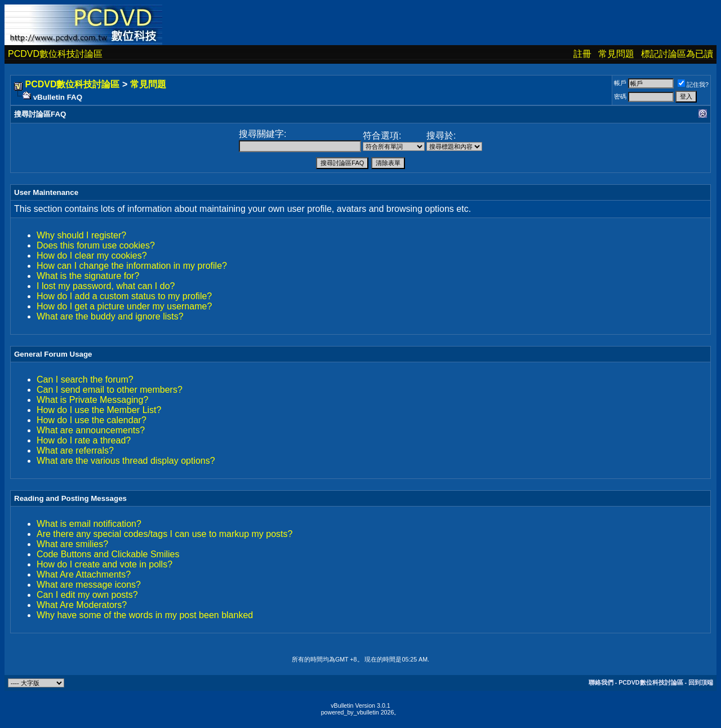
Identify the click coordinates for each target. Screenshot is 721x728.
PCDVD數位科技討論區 (55, 54)
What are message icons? (89, 585)
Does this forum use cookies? (96, 245)
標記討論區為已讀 (677, 54)
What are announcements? (91, 430)
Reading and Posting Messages (70, 498)
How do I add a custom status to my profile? (124, 296)
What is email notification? (89, 524)
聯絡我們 (601, 682)
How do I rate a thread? (84, 440)
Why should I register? (81, 235)
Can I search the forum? (85, 379)
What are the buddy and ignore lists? (110, 316)
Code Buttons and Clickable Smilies (108, 554)
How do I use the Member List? (99, 410)
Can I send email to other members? (110, 390)
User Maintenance (46, 192)
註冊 (582, 54)
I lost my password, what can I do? (106, 286)
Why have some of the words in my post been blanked (145, 615)
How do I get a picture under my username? (124, 306)
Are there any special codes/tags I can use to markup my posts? (164, 534)
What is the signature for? (88, 276)
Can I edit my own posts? (87, 595)
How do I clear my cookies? (92, 256)
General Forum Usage (53, 354)
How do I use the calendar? (92, 420)
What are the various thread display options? (126, 461)
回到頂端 (701, 682)
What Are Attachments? (84, 574)
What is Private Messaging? (92, 400)
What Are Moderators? (82, 605)
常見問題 (616, 54)
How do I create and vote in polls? (104, 564)
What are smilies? (72, 544)
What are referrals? (75, 450)
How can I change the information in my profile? (132, 266)
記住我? (693, 85)
